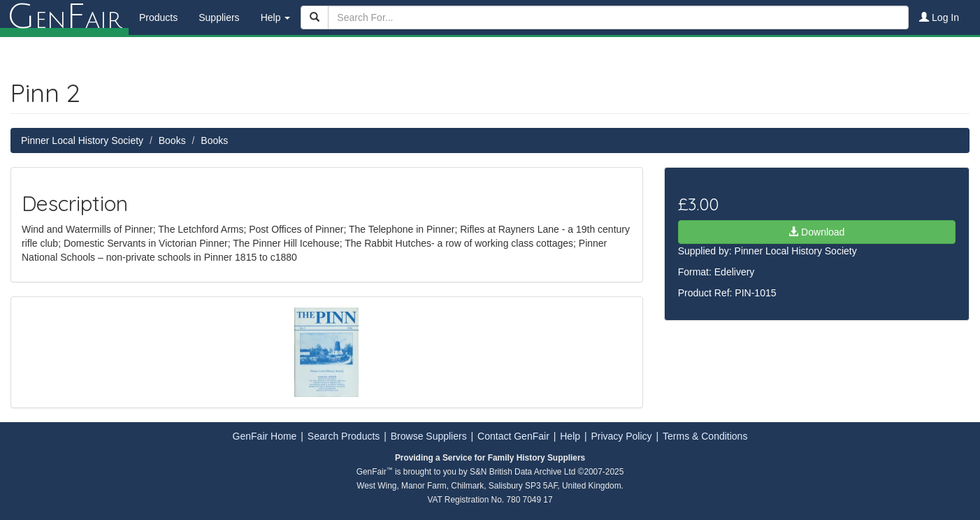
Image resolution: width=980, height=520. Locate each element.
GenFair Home (265, 436)
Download (816, 232)
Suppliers (219, 17)
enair (64, 17)
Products (158, 17)
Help (570, 436)
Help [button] (276, 17)
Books (172, 140)
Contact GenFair (513, 436)
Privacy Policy (621, 436)
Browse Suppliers (429, 436)
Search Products (344, 436)
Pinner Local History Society (82, 140)
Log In (939, 17)
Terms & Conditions (705, 436)
